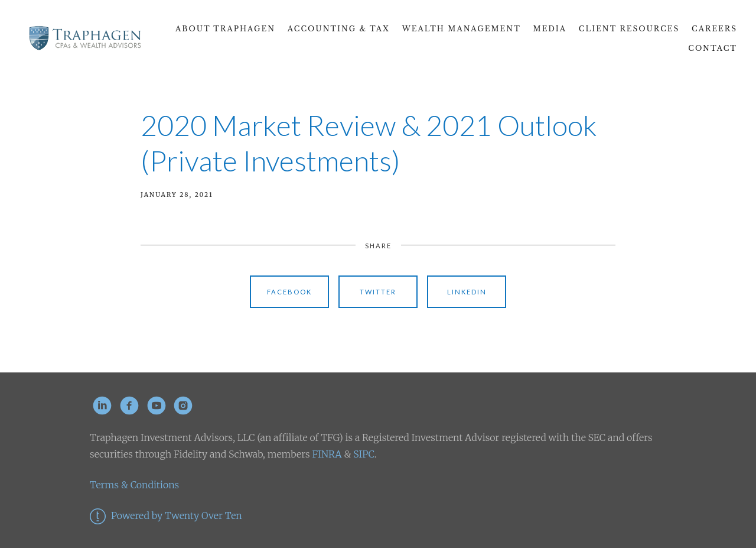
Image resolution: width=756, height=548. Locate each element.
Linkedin (467, 292)
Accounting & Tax (339, 29)
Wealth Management (462, 29)
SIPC (362, 454)
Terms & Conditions (134, 485)
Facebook (289, 292)
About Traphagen (225, 29)
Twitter (378, 292)
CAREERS (714, 29)
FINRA (327, 454)
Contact (713, 48)
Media (550, 29)
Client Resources (629, 29)
